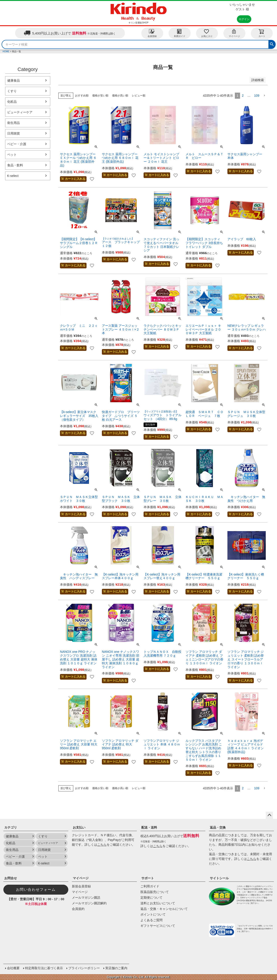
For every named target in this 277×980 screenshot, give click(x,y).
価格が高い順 (120, 96)
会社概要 (13, 968)
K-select (13, 176)
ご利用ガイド (150, 886)
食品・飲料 (15, 165)
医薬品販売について (155, 892)
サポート (148, 878)
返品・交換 (218, 827)
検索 (272, 44)
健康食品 (14, 80)
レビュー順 (139, 96)
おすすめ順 (82, 96)
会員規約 (78, 909)
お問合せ (11, 878)
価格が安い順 (100, 96)
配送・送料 (149, 827)
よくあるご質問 (151, 920)
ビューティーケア (20, 112)
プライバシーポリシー (84, 968)
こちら (102, 845)
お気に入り (207, 33)
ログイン (244, 19)
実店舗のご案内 (116, 968)
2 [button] (243, 96)
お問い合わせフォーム (36, 890)
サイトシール (219, 878)
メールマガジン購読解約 (89, 903)
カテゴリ (11, 827)
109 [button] (257, 96)
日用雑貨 (14, 133)
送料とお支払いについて (158, 903)
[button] (264, 96)
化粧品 (12, 102)
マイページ (234, 33)
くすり (12, 91)
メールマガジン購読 (86, 898)
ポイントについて (153, 914)
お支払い (79, 827)
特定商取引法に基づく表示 (44, 968)
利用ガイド (180, 33)
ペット (12, 155)
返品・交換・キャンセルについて (164, 909)
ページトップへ (269, 815)
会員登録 (152, 33)
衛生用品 (14, 123)
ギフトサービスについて (158, 926)
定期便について (151, 898)
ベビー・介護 (17, 144)
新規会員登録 (81, 886)
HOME (6, 51)
